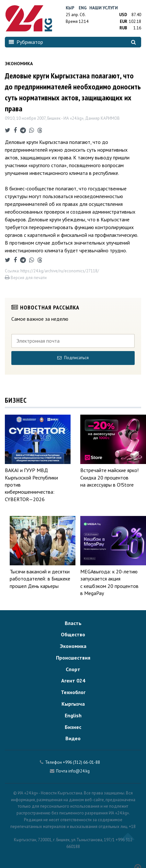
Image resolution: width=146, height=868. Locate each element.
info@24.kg (79, 771)
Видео (73, 738)
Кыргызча (73, 704)
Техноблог (73, 692)
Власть (73, 623)
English (73, 715)
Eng (83, 8)
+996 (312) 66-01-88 (81, 762)
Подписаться (73, 358)
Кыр (70, 8)
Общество (73, 634)
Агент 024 (73, 681)
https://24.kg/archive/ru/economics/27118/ (60, 271)
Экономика (73, 646)
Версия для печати (26, 278)
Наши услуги (104, 8)
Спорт (73, 669)
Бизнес (73, 727)
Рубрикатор (26, 42)
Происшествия (73, 658)
